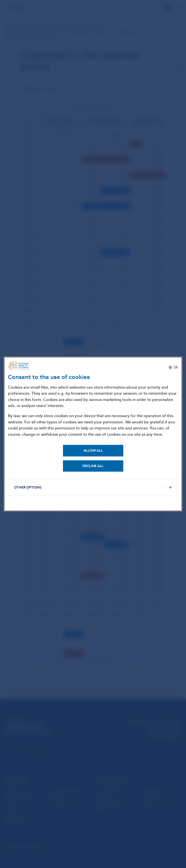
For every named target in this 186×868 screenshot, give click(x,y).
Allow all (93, 451)
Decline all (93, 466)
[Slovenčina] (173, 367)
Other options (28, 487)
